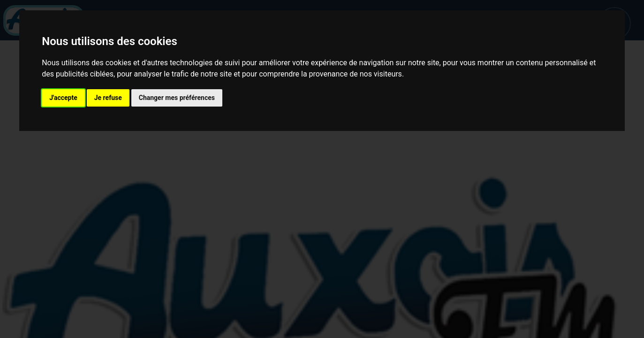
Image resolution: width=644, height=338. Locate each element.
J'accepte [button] (63, 98)
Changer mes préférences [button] (177, 98)
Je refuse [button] (108, 98)
